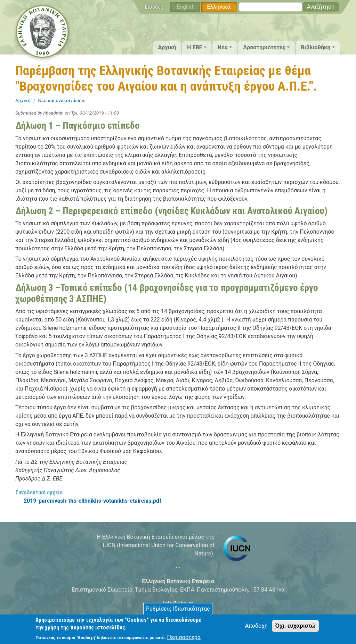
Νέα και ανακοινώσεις (62, 100)
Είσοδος (154, 7)
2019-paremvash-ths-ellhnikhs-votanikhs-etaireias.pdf (92, 501)
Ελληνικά (219, 7)
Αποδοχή (256, 629)
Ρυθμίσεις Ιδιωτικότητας (178, 612)
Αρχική (167, 47)
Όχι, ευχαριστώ (295, 629)
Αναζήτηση (321, 7)
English (186, 7)
